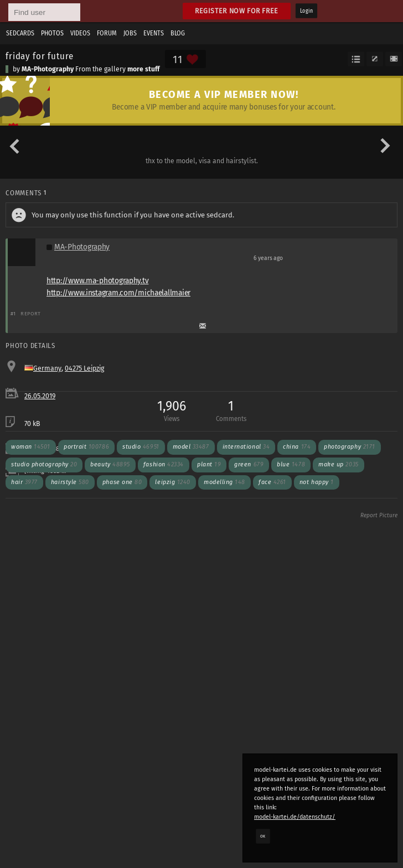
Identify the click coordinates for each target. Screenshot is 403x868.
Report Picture (379, 516)
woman (31, 447)
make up (339, 464)
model (191, 447)
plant (209, 464)
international (246, 447)
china (297, 447)
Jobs (130, 33)
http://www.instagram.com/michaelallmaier (118, 293)
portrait (86, 447)
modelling (224, 482)
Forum (107, 33)
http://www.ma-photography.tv (97, 281)
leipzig (173, 482)
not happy (317, 482)
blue (291, 464)
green (249, 464)
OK (263, 836)
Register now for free (237, 11)
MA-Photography (48, 69)
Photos (52, 33)
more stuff (143, 69)
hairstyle (70, 482)
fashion (164, 464)
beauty (110, 464)
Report (31, 313)
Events (154, 33)
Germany (47, 368)
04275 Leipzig (84, 368)
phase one (122, 482)
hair (24, 482)
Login (306, 11)
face (272, 482)
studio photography (44, 464)
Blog (178, 33)
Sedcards (20, 33)
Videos (80, 33)
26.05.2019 (40, 396)
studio (141, 447)
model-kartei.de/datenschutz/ (295, 817)
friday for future (40, 56)
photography (350, 447)
